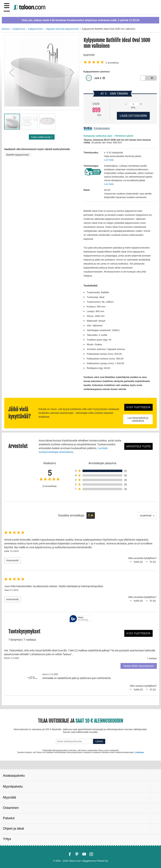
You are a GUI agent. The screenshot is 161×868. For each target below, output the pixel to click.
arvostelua (112, 63)
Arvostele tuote (139, 446)
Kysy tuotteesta (138, 407)
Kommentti (12, 560)
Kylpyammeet (36, 29)
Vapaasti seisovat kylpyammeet (62, 29)
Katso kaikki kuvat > (42, 137)
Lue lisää (109, 160)
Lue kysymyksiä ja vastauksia (138, 419)
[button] (11, 72)
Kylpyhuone (19, 29)
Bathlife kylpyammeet (18, 155)
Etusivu (6, 29)
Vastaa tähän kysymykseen (139, 666)
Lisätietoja (139, 752)
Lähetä (99, 741)
